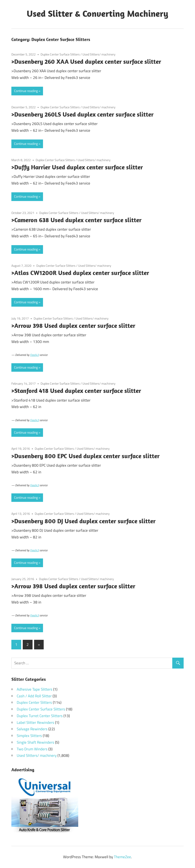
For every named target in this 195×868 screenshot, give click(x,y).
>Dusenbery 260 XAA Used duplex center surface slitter (86, 61)
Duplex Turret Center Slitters (40, 716)
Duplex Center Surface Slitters (60, 54)
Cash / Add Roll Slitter (34, 696)
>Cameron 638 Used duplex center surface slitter (76, 220)
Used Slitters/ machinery (99, 54)
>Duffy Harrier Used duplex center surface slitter (77, 167)
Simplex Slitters (29, 736)
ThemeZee (122, 857)
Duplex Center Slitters (34, 702)
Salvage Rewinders (32, 729)
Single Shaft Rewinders (35, 742)
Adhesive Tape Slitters (35, 689)
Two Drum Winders (32, 749)
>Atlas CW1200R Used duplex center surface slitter (80, 273)
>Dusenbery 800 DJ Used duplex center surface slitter (83, 521)
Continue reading (26, 91)
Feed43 (34, 355)
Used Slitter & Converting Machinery (97, 13)
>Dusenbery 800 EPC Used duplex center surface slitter (85, 456)
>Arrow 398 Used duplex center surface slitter (73, 325)
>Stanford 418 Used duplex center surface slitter (76, 391)
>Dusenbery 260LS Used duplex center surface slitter (82, 114)
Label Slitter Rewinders (35, 722)
